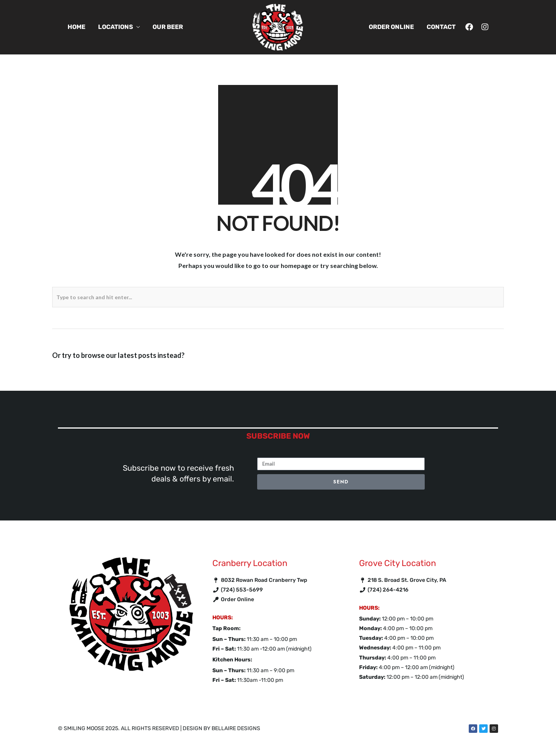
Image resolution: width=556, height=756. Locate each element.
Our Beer (168, 27)
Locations (116, 27)
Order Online (391, 27)
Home (76, 27)
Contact (441, 27)
